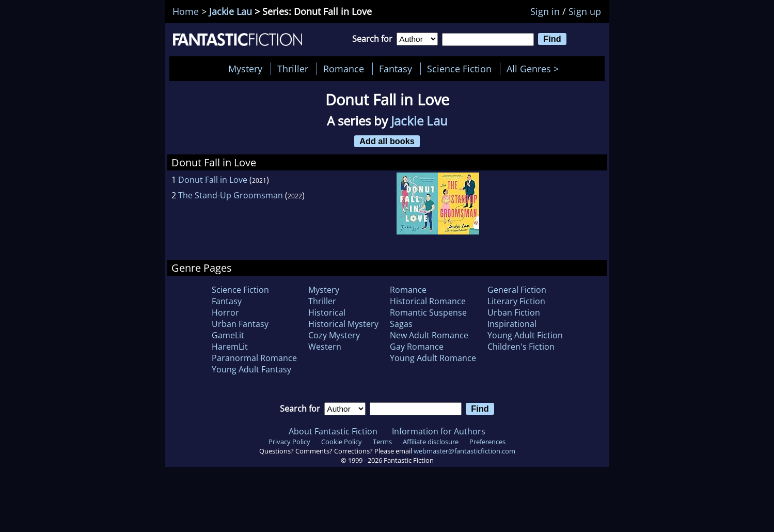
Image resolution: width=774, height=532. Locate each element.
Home (186, 11)
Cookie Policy (342, 442)
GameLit (228, 335)
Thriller (293, 69)
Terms (382, 442)
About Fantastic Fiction (333, 431)
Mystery (245, 69)
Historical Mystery (343, 324)
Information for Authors (439, 431)
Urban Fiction (514, 312)
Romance (344, 69)
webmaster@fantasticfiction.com (464, 451)
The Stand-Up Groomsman (231, 195)
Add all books (387, 141)
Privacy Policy (289, 442)
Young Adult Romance (433, 358)
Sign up (585, 11)
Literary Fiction (516, 301)
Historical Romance (428, 301)
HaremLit (230, 347)
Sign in (545, 11)
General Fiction (517, 290)
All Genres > (535, 69)
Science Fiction (459, 69)
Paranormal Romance (254, 358)
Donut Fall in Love (213, 180)
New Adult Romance (429, 335)
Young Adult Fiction (525, 335)
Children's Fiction (521, 347)
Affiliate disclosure (431, 442)
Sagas (401, 324)
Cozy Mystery (334, 335)
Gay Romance (417, 347)
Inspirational (512, 324)
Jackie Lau (231, 11)
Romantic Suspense (428, 312)
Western (325, 347)
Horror (225, 312)
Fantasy (396, 69)
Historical (327, 312)
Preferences (487, 442)
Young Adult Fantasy (251, 369)
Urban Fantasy (240, 324)
